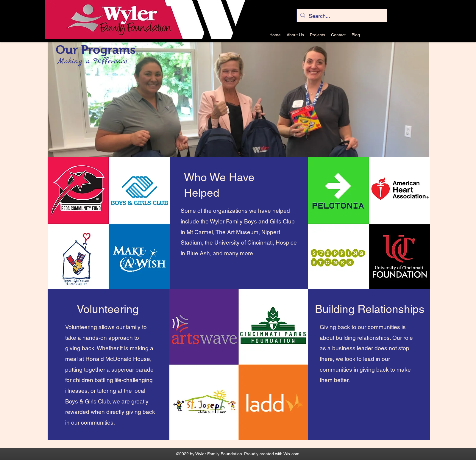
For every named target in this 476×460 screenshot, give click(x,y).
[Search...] (342, 16)
